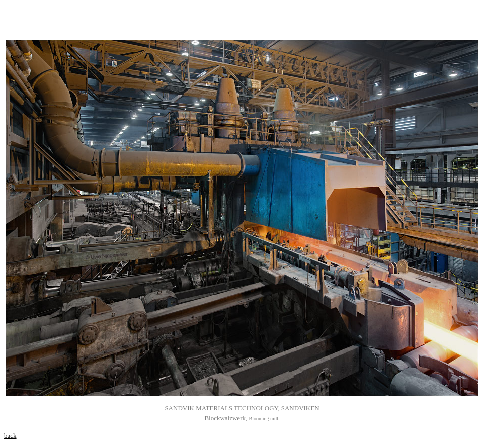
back (10, 436)
